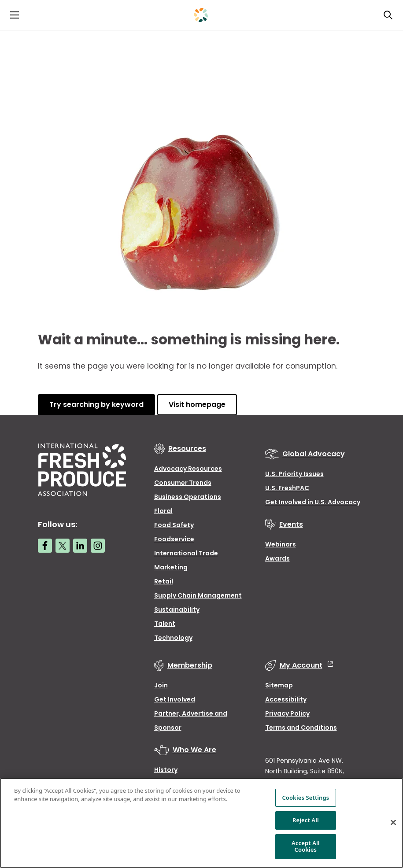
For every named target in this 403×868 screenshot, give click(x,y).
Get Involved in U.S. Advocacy (313, 502)
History (166, 770)
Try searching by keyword (96, 404)
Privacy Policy (287, 713)
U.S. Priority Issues (294, 474)
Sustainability (177, 609)
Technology (173, 638)
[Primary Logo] (201, 15)
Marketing (171, 567)
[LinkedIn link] (80, 546)
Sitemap (279, 685)
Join (161, 685)
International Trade (186, 553)
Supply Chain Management (198, 595)
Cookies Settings (305, 798)
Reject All (306, 820)
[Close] (393, 823)
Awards (277, 558)
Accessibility (286, 699)
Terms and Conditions (301, 728)
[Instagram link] (98, 546)
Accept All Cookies (306, 846)
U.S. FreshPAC (287, 488)
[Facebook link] (45, 546)
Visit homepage (197, 404)
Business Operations (188, 497)
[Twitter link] (63, 546)
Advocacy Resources (188, 469)
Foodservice (174, 539)
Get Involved (175, 699)
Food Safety (174, 525)
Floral (163, 511)
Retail (164, 581)
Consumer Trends (183, 483)
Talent (165, 624)
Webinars (281, 544)
